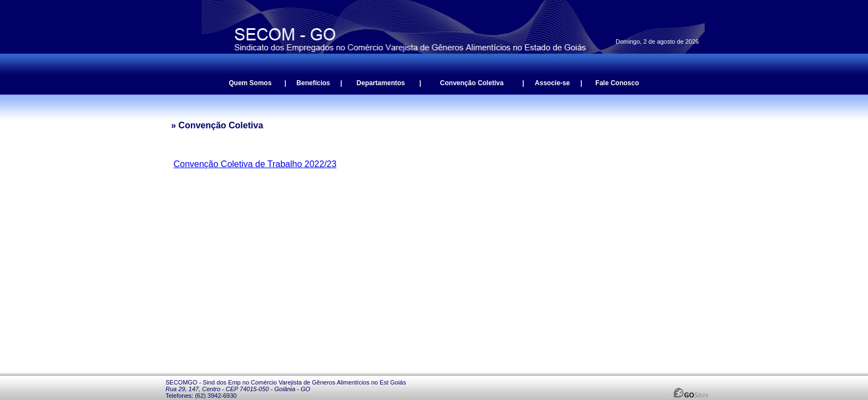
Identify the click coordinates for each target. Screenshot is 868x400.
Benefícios (314, 83)
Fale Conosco (618, 83)
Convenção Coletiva (472, 83)
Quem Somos (250, 83)
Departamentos (381, 83)
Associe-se (552, 83)
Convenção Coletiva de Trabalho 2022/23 (255, 164)
